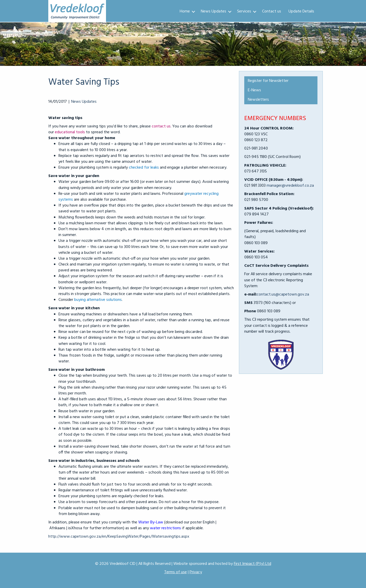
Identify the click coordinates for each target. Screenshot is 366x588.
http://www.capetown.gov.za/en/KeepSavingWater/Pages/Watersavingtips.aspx (119, 537)
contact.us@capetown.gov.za (283, 295)
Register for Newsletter (268, 81)
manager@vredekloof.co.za (290, 186)
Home (185, 11)
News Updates (213, 11)
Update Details (301, 11)
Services (244, 11)
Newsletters (258, 100)
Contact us (272, 11)
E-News (254, 90)
